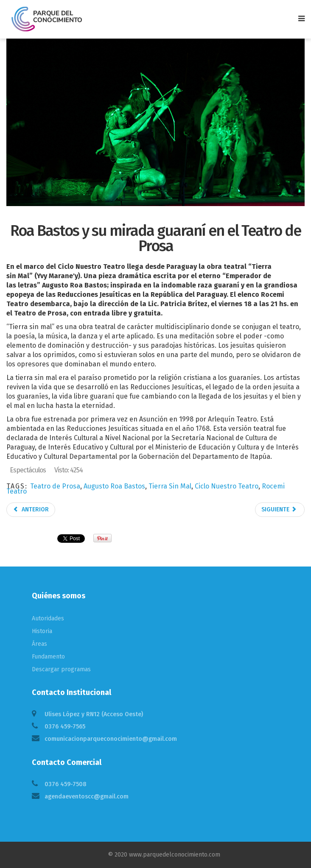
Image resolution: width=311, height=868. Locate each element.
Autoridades (48, 618)
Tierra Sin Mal (170, 486)
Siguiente (279, 509)
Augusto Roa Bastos (114, 486)
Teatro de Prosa (55, 486)
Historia (42, 631)
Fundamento (48, 657)
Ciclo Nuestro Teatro (227, 486)
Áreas (39, 644)
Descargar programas (61, 669)
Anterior (31, 509)
